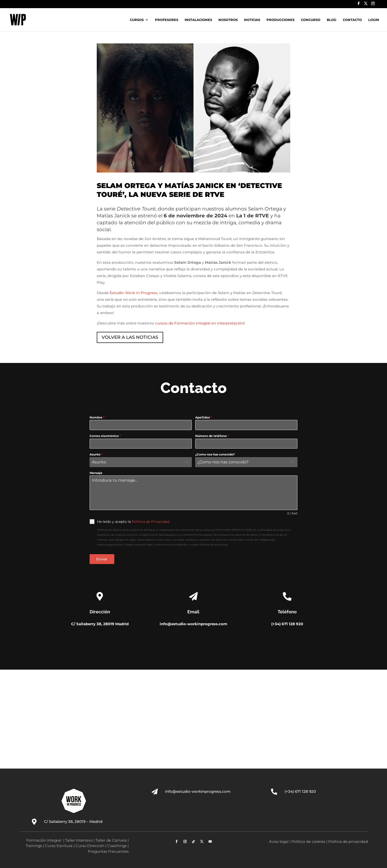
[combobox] (141, 462)
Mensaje (96, 473)
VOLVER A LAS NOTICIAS (130, 337)
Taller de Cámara (111, 840)
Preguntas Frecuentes (108, 851)
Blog (332, 20)
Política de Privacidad (151, 522)
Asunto (96, 454)
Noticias (252, 20)
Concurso (311, 20)
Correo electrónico (105, 436)
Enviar (102, 559)
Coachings (117, 846)
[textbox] (136, 462)
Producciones (281, 20)
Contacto (352, 20)
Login (374, 20)
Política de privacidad (348, 841)
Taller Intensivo (79, 840)
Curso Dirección (90, 846)
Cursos (137, 20)
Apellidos (203, 417)
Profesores (167, 20)
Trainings (34, 846)
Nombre (97, 417)
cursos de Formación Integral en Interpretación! (200, 323)
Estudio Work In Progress (134, 293)
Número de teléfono (212, 436)
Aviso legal (279, 841)
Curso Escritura (59, 846)
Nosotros (228, 20)
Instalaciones (198, 20)
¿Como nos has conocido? (215, 454)
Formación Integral (44, 840)
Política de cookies (308, 841)
